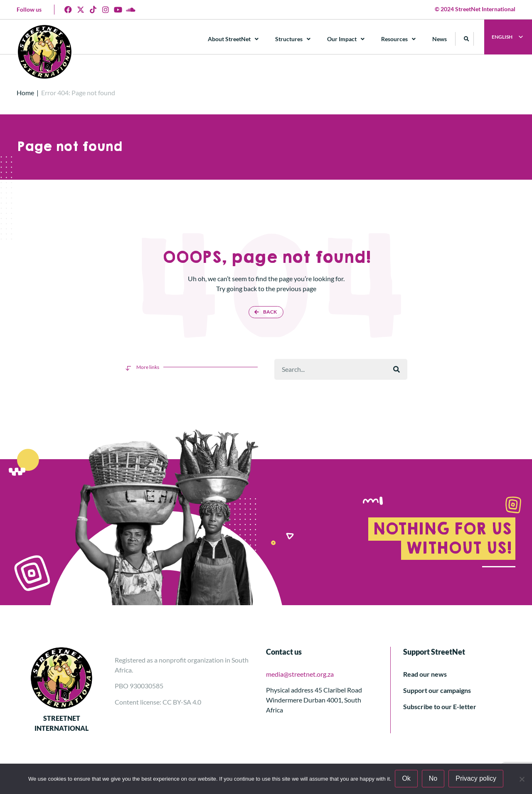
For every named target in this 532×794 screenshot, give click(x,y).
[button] (467, 39)
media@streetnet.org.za (300, 674)
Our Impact (346, 39)
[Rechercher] (397, 369)
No (433, 779)
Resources (399, 39)
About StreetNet (234, 39)
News (440, 39)
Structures (293, 39)
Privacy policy (476, 779)
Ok (406, 779)
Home (25, 93)
